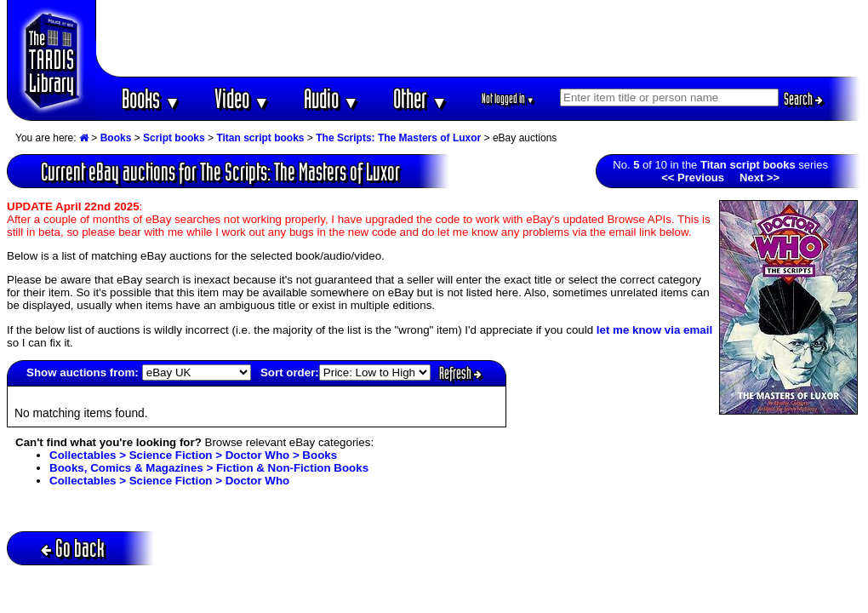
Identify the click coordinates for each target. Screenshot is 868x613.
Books (151, 98)
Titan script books (260, 138)
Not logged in (508, 98)
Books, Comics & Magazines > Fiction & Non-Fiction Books (209, 468)
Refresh (460, 373)
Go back (73, 548)
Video (242, 98)
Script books (174, 138)
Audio (331, 98)
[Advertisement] (479, 38)
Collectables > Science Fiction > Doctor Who (169, 481)
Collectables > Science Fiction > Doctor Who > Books (193, 455)
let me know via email (654, 330)
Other (420, 98)
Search (803, 99)
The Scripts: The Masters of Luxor (398, 138)
